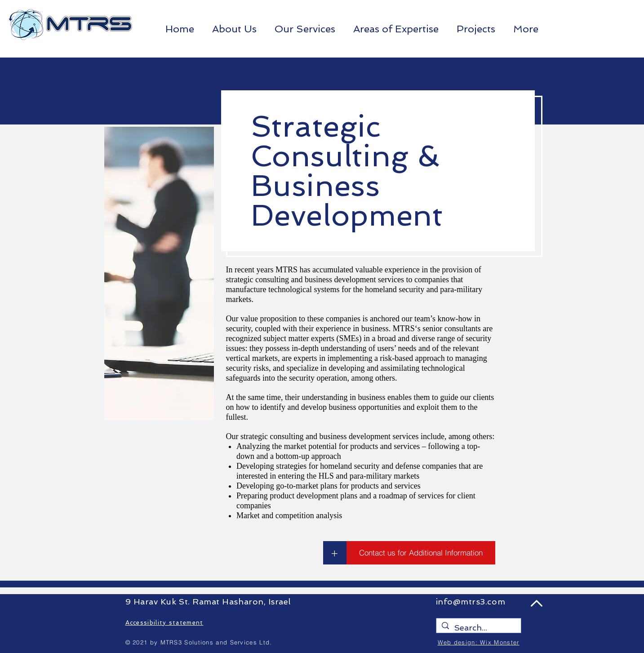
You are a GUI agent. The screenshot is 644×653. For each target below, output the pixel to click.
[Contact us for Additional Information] (421, 553)
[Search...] (478, 628)
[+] (335, 553)
